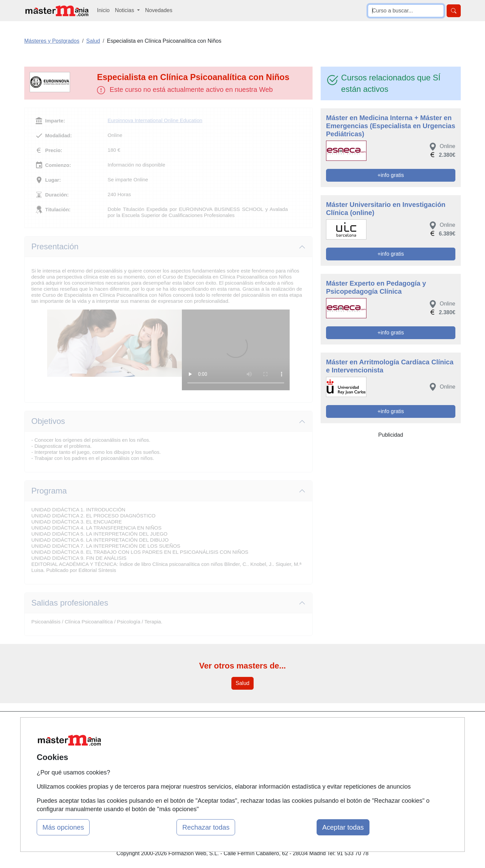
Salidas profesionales (70, 603)
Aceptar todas (343, 827)
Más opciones (63, 827)
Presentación (55, 246)
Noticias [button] (125, 10)
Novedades (159, 10)
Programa (49, 491)
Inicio (103, 10)
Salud (243, 683)
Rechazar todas (206, 827)
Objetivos (48, 421)
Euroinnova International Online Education (155, 120)
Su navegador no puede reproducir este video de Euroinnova (236, 350)
